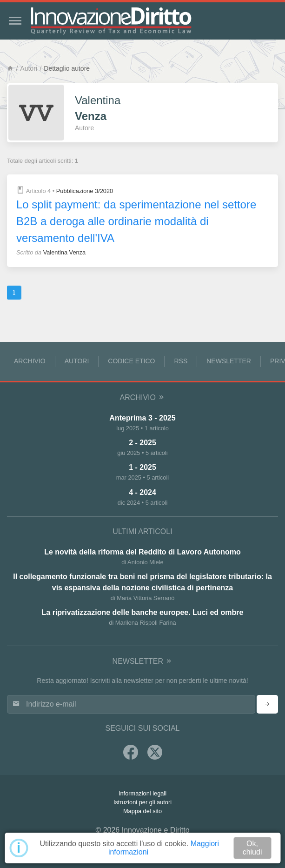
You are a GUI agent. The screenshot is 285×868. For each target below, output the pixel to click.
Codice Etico (131, 361)
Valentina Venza (65, 252)
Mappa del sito (142, 811)
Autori (29, 68)
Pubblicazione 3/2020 (85, 191)
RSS (181, 361)
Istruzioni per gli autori (142, 802)
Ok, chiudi (252, 848)
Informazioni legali (142, 793)
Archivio (30, 361)
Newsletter (229, 361)
